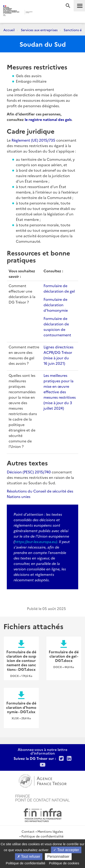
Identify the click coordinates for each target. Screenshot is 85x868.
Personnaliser (58, 857)
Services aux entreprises (39, 30)
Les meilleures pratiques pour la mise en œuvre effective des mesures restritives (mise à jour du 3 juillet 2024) (60, 392)
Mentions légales (50, 831)
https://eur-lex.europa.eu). (36, 541)
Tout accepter (66, 850)
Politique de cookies (64, 863)
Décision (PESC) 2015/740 (29, 472)
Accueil (9, 30)
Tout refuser (29, 857)
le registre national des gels (48, 119)
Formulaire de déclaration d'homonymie (56, 305)
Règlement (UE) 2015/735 (33, 140)
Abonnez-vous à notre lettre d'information (42, 751)
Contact (28, 831)
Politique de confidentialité (42, 836)
